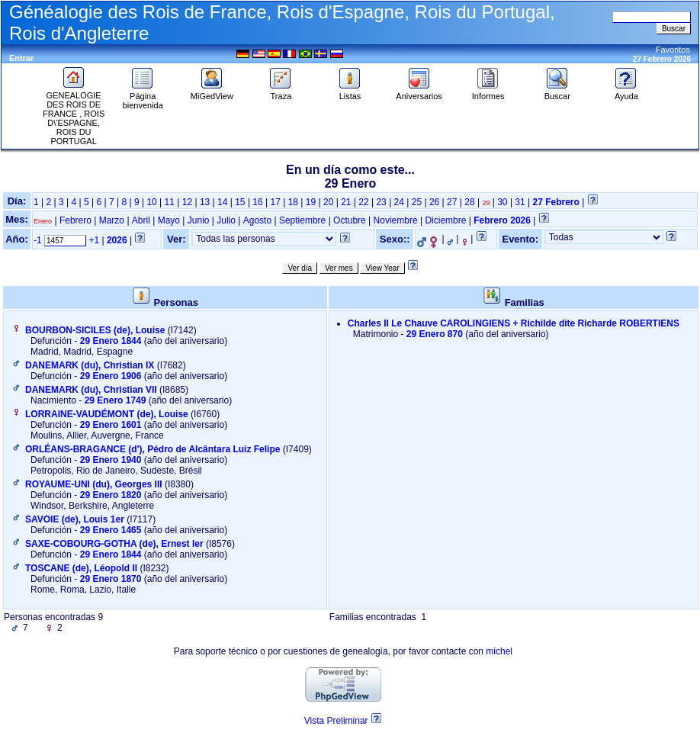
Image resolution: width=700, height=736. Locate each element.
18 (293, 202)
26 (434, 202)
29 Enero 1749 (116, 400)
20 (328, 202)
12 (187, 202)
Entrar (21, 58)
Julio (226, 220)
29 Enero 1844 (111, 341)
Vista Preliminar (336, 721)
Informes (488, 92)
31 (520, 202)
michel (499, 651)
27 (452, 202)
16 (257, 202)
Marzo (112, 220)
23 (381, 202)
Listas (350, 92)
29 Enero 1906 (111, 376)
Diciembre (445, 220)
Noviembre (396, 220)
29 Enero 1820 (111, 495)
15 (240, 202)
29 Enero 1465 (111, 530)
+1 (94, 240)
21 (346, 202)
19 (311, 202)
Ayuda (626, 92)
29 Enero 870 (435, 334)
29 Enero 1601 (111, 425)
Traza (281, 92)
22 (363, 202)
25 (417, 202)
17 (276, 202)
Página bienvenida (143, 97)
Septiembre (302, 220)
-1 (38, 240)
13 (205, 202)
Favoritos (673, 50)
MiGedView (212, 92)
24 (399, 202)
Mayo (169, 220)
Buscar (557, 92)
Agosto (257, 220)
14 (222, 202)
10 (151, 202)
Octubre (350, 220)
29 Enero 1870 (111, 579)
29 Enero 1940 (111, 460)
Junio (199, 220)
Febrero (75, 220)
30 (502, 202)
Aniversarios (419, 92)
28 (469, 202)
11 (170, 202)
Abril (141, 220)
